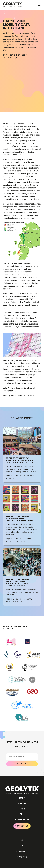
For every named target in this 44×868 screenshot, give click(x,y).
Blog (22, 814)
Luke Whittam (9, 388)
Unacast (27, 165)
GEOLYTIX (17, 391)
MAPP (22, 798)
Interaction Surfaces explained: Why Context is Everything (19, 518)
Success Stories (22, 820)
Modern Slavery (22, 852)
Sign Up (22, 764)
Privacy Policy (22, 857)
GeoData (22, 804)
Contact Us (22, 826)
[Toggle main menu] (39, 5)
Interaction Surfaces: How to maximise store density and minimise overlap (19, 583)
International (12, 58)
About (22, 809)
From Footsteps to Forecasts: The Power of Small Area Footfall (20, 460)
